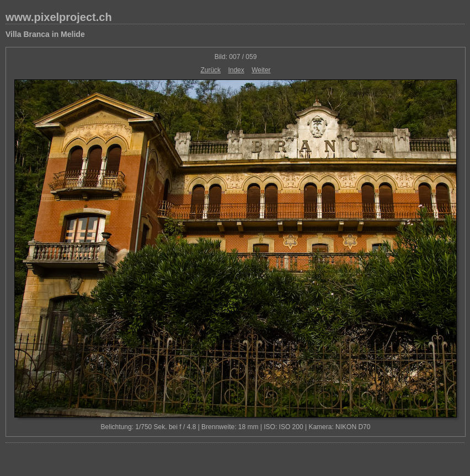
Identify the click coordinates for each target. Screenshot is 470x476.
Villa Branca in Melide (45, 34)
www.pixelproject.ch (59, 17)
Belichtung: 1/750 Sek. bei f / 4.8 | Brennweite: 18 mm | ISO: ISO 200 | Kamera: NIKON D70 (236, 427)
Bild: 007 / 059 (236, 57)
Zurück (210, 70)
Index (236, 70)
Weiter (261, 70)
